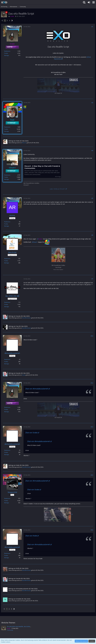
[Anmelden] (89, 2)
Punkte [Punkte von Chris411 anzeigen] (6, 177)
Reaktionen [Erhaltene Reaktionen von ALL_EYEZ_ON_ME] (7, 302)
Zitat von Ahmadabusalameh (37, 389)
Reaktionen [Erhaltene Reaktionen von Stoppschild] (7, 498)
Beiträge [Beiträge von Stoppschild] (7, 503)
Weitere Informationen (81, 641)
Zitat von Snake (31, 433)
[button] (94, 2)
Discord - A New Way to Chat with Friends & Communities (42, 167)
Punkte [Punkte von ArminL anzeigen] (6, 224)
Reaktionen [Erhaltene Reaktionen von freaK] (7, 127)
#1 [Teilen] (92, 27)
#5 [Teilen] (92, 198)
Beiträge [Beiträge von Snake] (7, 55)
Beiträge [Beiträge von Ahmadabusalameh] (7, 364)
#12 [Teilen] (92, 383)
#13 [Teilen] (92, 427)
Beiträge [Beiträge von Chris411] (7, 179)
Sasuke (18, 316)
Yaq (17, 326)
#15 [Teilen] (92, 475)
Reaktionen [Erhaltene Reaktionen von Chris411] (7, 175)
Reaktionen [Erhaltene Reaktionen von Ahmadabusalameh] (7, 359)
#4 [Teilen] (92, 151)
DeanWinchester (26, 318)
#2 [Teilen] (92, 103)
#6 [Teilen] (92, 235)
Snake (24, 375)
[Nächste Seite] (12, 21)
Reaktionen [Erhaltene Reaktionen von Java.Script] (7, 259)
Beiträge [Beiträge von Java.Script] (7, 263)
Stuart (35, 242)
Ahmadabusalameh (22, 589)
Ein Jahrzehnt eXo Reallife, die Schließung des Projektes (25, 627)
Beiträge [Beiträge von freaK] (7, 131)
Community (10, 630)
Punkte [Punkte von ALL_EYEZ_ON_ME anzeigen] (6, 304)
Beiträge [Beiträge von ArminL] (7, 226)
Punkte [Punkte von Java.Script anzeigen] (6, 261)
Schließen (92, 641)
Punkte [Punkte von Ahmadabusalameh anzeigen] (6, 362)
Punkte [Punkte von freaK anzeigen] (6, 129)
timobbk (19, 599)
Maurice (24, 143)
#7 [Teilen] (92, 279)
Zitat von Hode (31, 536)
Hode (18, 141)
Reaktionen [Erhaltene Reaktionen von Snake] (7, 51)
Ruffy (18, 568)
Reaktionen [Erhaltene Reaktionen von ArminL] (7, 222)
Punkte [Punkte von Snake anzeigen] (6, 53)
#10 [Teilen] (92, 336)
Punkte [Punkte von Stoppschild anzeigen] (6, 501)
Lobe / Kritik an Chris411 (57, 189)
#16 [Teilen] (92, 530)
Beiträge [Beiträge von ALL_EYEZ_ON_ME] (7, 307)
